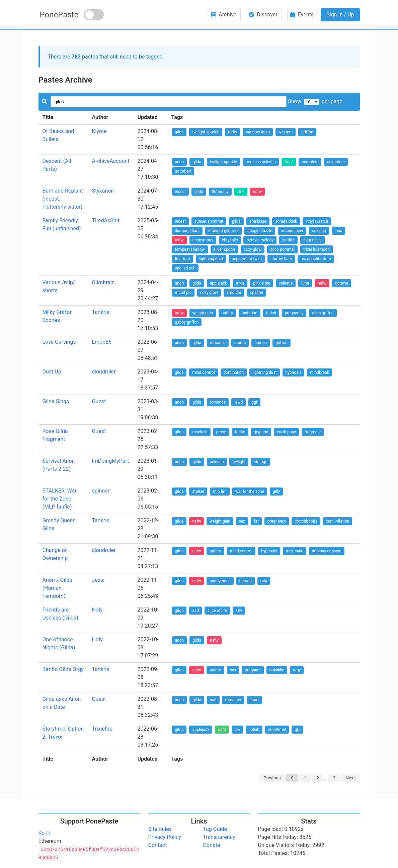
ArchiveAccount (110, 161)
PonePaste (59, 15)
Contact (158, 845)
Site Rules (160, 829)
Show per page (315, 101)
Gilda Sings (56, 401)
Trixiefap (102, 729)
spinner (101, 491)
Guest (99, 401)
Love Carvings (59, 342)
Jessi (98, 580)
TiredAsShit (105, 221)
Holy (97, 610)
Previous (272, 778)
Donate (212, 845)
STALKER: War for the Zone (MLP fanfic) (60, 499)
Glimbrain (103, 282)
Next (350, 778)
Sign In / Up (340, 15)
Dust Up (52, 372)
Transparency (219, 837)
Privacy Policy (165, 837)
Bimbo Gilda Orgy (63, 669)
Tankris (100, 312)
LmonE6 (102, 342)
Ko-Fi (45, 833)
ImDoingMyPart (110, 461)
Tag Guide (215, 829)
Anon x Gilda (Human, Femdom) (58, 588)
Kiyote (99, 131)
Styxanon (103, 191)
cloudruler (104, 372)
